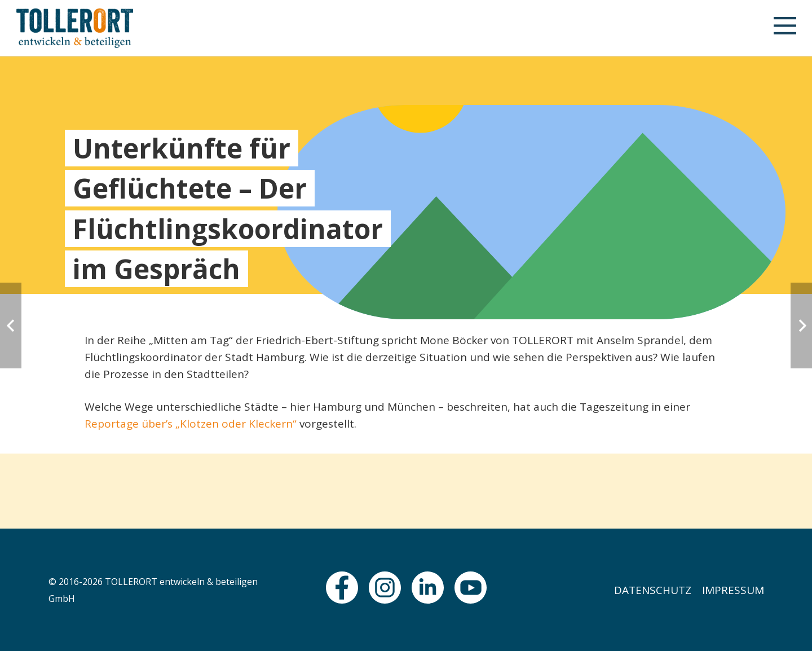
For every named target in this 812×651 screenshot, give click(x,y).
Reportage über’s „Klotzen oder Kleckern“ (191, 424)
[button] (784, 28)
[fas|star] (342, 588)
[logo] (75, 28)
